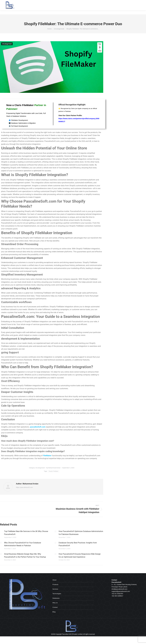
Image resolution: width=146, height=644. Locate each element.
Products (55, 584)
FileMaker (47, 456)
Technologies (57, 594)
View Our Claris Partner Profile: (79, 118)
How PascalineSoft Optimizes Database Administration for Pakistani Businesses (81, 533)
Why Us (55, 603)
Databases (56, 598)
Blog (54, 612)
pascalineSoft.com (38, 427)
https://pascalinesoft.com (24, 487)
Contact (55, 607)
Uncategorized (7, 44)
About (54, 580)
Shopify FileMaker (54, 471)
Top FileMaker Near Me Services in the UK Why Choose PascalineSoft (26, 533)
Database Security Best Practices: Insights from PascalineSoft (78, 544)
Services (55, 589)
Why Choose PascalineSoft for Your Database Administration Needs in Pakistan (23, 544)
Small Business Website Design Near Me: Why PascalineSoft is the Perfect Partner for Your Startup (25, 555)
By (53, 468)
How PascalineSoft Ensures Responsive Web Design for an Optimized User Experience (80, 555)
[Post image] (1, 531)
